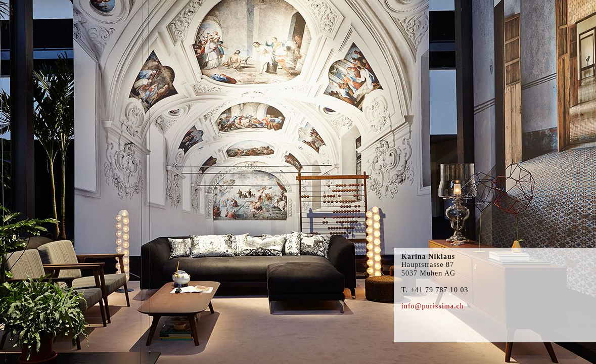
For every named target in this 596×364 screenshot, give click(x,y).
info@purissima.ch (433, 306)
